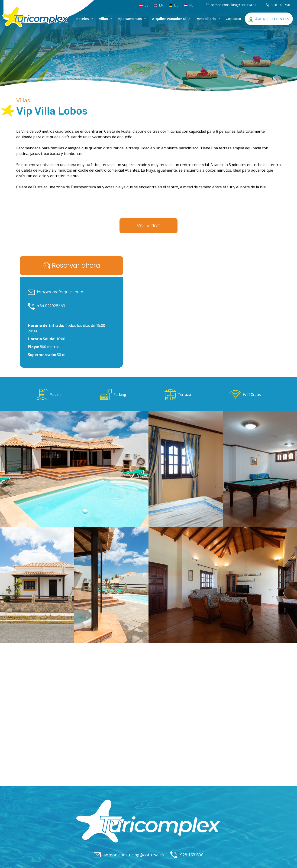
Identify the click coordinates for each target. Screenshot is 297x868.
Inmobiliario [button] (208, 19)
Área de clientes (269, 19)
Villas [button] (105, 19)
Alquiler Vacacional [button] (171, 19)
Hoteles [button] (84, 19)
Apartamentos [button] (132, 19)
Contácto (233, 19)
